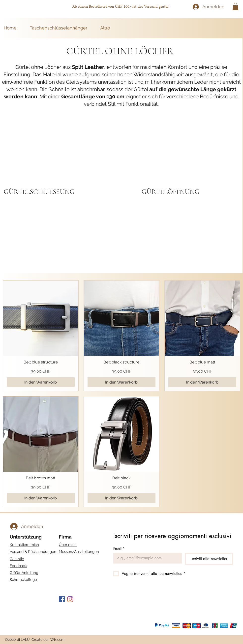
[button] (235, 6)
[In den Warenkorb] (41, 382)
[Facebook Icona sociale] (62, 599)
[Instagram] (70, 599)
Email (119, 549)
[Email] (146, 558)
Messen (79, 552)
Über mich (68, 545)
